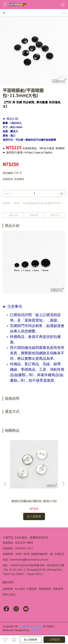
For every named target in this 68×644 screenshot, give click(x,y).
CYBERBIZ (35, 630)
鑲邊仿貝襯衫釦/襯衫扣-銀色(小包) (34, 501)
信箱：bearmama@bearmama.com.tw (25, 560)
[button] (63, 484)
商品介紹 (13, 215)
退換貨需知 (45, 589)
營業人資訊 (9, 595)
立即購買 (54, 640)
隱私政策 (58, 589)
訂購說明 (32, 589)
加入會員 (20, 589)
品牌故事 (8, 589)
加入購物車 (31, 640)
